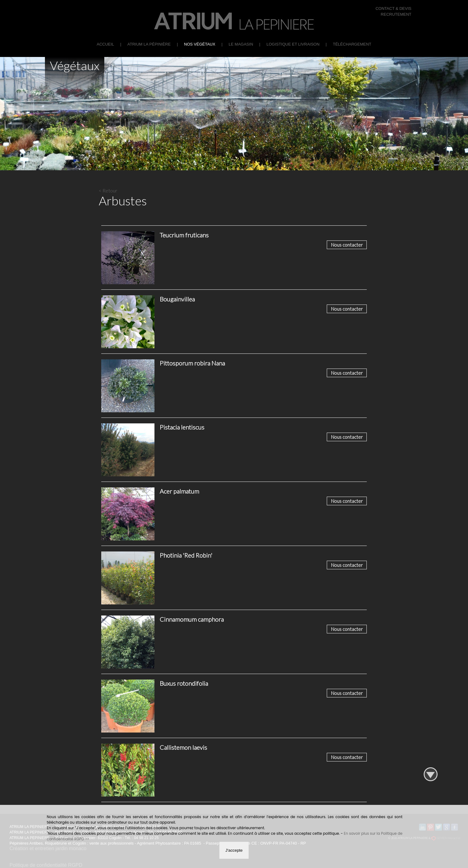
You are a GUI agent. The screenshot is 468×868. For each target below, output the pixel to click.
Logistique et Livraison (293, 44)
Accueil (105, 44)
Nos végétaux (200, 44)
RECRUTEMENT (396, 14)
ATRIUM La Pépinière (149, 44)
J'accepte (234, 850)
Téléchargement (352, 44)
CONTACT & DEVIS (393, 8)
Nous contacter (347, 245)
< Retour (108, 190)
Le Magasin (241, 44)
